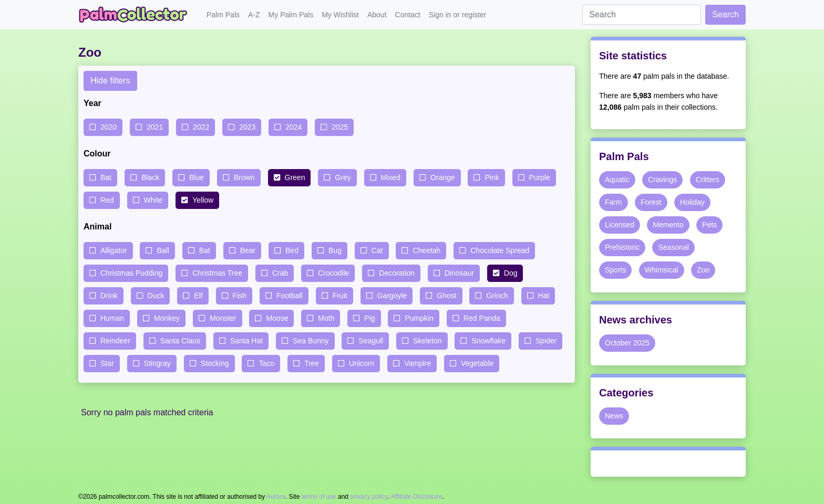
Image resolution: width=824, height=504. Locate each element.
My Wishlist (340, 15)
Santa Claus (180, 341)
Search (725, 14)
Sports (615, 270)
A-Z (254, 15)
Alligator (114, 250)
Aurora (276, 497)
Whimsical (662, 270)
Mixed (391, 177)
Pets (709, 225)
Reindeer (115, 341)
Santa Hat (246, 341)
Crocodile (333, 273)
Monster (223, 318)
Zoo (703, 270)
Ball (163, 250)
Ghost (446, 296)
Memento (668, 225)
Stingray (157, 363)
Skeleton (427, 341)
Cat (377, 250)
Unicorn (362, 363)
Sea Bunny (311, 341)
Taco (266, 363)
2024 (293, 127)
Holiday (692, 202)
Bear (248, 250)
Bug (335, 250)
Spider (546, 341)
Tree (312, 363)
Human (112, 318)
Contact (408, 15)
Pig (369, 318)
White (153, 200)
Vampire (418, 363)
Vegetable (477, 363)
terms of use (319, 497)
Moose (277, 318)
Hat (544, 296)
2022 (201, 127)
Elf (198, 296)
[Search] (642, 15)
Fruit (340, 296)
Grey (343, 177)
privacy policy (369, 497)
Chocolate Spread (500, 250)
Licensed (620, 225)
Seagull (371, 341)
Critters (708, 180)
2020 (109, 127)
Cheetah (426, 250)
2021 (155, 127)
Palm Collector (136, 15)
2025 (340, 127)
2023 (247, 127)
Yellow (203, 200)
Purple (540, 177)
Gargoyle (392, 296)
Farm (614, 202)
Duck (156, 296)
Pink (492, 177)
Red (107, 200)
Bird (292, 250)
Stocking (215, 363)
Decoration (397, 273)
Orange (443, 177)
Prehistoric (622, 247)
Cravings (662, 180)
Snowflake (488, 341)
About (377, 15)
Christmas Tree (217, 273)
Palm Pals (223, 15)
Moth (326, 318)
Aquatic (617, 180)
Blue (197, 177)
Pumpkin (419, 318)
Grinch (497, 296)
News (614, 416)
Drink (109, 296)
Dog (511, 273)
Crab (280, 273)
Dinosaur (459, 273)
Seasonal (673, 247)
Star (107, 363)
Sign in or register (458, 15)
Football (290, 296)
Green (295, 177)
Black (150, 177)
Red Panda (482, 318)
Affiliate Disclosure (417, 497)
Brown (244, 177)
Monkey (167, 318)
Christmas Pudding (131, 273)
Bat (106, 177)
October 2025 (627, 343)
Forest (651, 202)
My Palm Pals (291, 15)
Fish (240, 296)
